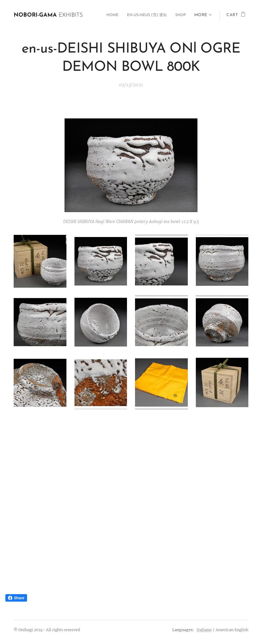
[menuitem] (104, 15)
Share (16, 598)
